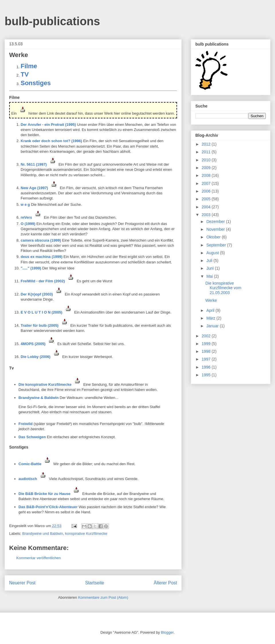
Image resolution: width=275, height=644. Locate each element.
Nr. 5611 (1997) (40, 164)
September (217, 245)
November (216, 229)
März (211, 318)
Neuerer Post (22, 583)
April (211, 310)
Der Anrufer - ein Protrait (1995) (48, 125)
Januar (213, 326)
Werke (211, 300)
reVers (32, 217)
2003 (207, 215)
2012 (207, 144)
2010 (207, 160)
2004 (207, 207)
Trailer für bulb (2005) (45, 325)
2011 (207, 152)
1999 (207, 344)
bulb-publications (52, 21)
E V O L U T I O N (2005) (47, 312)
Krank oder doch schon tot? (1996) (51, 141)
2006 (207, 191)
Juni (211, 268)
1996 (207, 367)
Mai (210, 276)
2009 (207, 168)
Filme (29, 66)
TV (25, 74)
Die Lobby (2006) (41, 357)
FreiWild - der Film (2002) (48, 281)
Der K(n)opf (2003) (42, 294)
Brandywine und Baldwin (43, 534)
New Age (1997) (40, 188)
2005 (207, 199)
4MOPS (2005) (38, 344)
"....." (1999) (31, 268)
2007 (207, 183)
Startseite (95, 583)
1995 (207, 375)
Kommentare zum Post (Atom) (103, 597)
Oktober (214, 237)
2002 (207, 336)
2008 (207, 175)
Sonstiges (36, 83)
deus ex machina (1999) (42, 257)
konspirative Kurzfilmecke (86, 534)
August (213, 253)
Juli (210, 261)
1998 (207, 351)
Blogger (167, 632)
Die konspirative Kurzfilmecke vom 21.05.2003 (223, 288)
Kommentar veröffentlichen (39, 558)
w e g (25, 204)
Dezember (216, 222)
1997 (207, 359)
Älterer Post (165, 583)
